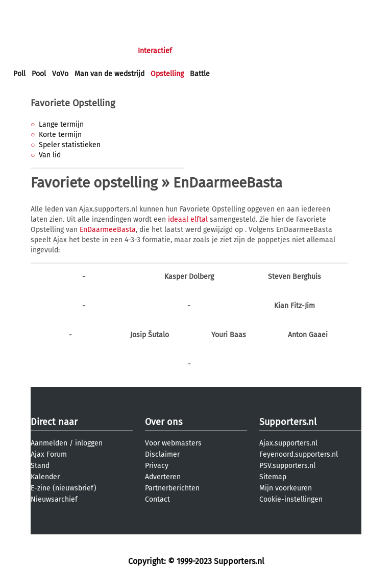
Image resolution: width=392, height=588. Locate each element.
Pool (39, 74)
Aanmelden (49, 443)
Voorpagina (32, 51)
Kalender (45, 477)
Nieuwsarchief (54, 499)
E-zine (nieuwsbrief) (64, 488)
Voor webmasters (173, 443)
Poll (19, 74)
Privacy (157, 466)
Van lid (50, 155)
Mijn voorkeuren (286, 488)
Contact (157, 499)
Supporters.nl (288, 422)
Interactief (155, 51)
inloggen (28, 9)
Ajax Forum (49, 454)
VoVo (60, 74)
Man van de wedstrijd (109, 74)
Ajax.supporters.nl (288, 443)
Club (192, 51)
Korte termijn (60, 135)
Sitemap (273, 477)
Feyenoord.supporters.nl (299, 454)
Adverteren (163, 477)
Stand (40, 466)
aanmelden (67, 9)
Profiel (223, 51)
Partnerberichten (172, 488)
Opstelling (167, 74)
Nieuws (75, 51)
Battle (200, 74)
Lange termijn (61, 124)
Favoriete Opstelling (73, 103)
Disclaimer (162, 454)
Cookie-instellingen (291, 499)
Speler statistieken (70, 145)
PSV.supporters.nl (287, 466)
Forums (113, 51)
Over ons (164, 422)
